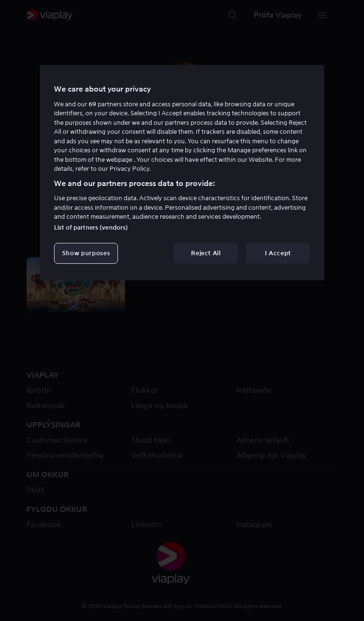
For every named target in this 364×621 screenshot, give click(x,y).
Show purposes (86, 253)
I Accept (278, 253)
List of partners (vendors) (91, 227)
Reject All (206, 253)
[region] (182, 173)
